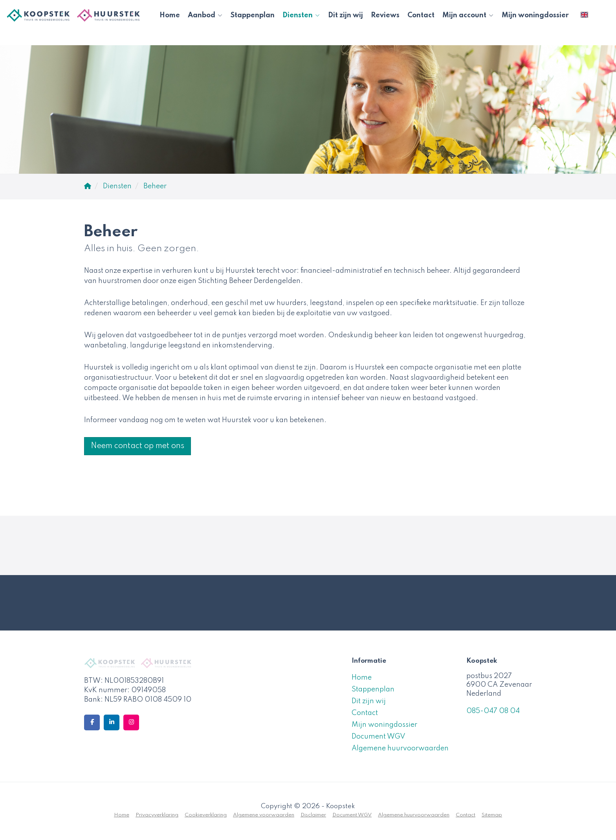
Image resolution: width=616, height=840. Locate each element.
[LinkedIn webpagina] (112, 722)
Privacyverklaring (157, 815)
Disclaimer (313, 815)
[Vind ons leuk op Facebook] (92, 722)
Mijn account (468, 15)
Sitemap (492, 815)
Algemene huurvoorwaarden (400, 748)
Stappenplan (253, 15)
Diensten (301, 15)
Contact (421, 15)
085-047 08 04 (493, 711)
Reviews (385, 15)
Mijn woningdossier (535, 15)
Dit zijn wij (346, 15)
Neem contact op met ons (137, 446)
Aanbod (205, 15)
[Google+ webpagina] (131, 722)
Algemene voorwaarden (264, 815)
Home (170, 15)
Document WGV (379, 737)
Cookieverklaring (206, 815)
